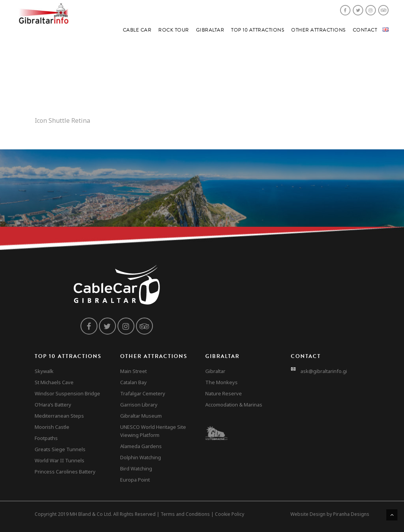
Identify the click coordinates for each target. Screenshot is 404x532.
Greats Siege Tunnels (60, 449)
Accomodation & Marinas (234, 405)
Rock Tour (174, 30)
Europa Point (135, 480)
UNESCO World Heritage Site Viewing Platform (153, 431)
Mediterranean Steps (59, 416)
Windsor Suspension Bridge (67, 393)
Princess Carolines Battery (65, 472)
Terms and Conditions (185, 514)
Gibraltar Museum (141, 416)
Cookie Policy (230, 514)
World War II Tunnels (60, 460)
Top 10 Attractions (258, 30)
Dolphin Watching (141, 457)
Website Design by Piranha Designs (330, 514)
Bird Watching (136, 468)
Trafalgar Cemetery (143, 393)
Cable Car (137, 30)
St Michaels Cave (54, 382)
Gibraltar (210, 30)
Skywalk (44, 371)
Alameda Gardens (141, 446)
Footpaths (46, 438)
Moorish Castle (52, 427)
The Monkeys (221, 382)
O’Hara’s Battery (53, 405)
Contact (365, 30)
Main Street (133, 371)
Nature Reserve (224, 393)
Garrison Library (139, 405)
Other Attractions (319, 30)
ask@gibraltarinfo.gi (324, 371)
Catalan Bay (133, 382)
